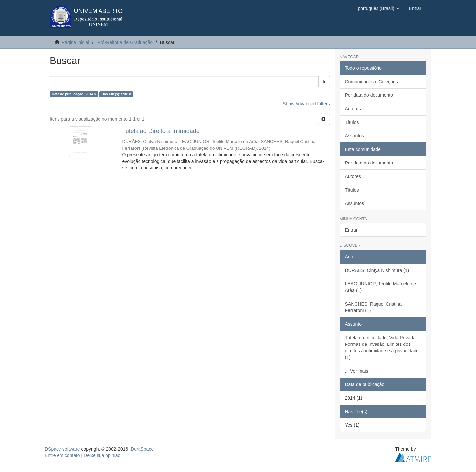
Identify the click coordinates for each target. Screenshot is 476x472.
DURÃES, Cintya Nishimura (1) (377, 270)
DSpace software (62, 449)
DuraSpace (142, 449)
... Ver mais (357, 371)
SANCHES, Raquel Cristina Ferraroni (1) (373, 307)
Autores (353, 109)
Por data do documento (369, 95)
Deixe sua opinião (102, 455)
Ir (324, 82)
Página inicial (76, 42)
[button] (378, 8)
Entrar (351, 230)
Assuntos (355, 136)
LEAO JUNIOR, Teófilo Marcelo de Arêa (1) (381, 287)
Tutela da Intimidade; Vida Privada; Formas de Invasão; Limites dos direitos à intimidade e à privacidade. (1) (383, 347)
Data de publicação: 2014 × (74, 94)
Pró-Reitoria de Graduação (125, 42)
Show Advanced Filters (306, 104)
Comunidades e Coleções (372, 82)
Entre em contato (62, 455)
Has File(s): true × (116, 94)
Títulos (352, 122)
